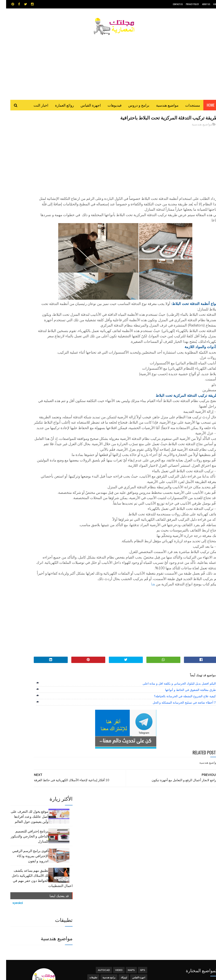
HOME (209, 4)
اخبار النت (35, 108)
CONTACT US (172, 4)
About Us (200, 4)
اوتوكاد (118, 885)
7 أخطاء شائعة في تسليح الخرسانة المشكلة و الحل (178, 776)
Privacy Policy (186, 4)
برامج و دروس (133, 108)
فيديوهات (108, 108)
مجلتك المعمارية (188, 975)
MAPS (125, 878)
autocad (98, 878)
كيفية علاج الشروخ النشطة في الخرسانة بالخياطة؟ (179, 770)
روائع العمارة (58, 108)
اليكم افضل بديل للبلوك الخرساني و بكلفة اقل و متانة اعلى (173, 757)
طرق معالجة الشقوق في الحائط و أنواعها (184, 763)
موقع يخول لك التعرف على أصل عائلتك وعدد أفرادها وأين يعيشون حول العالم (23, 142)
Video (113, 878)
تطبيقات (87, 885)
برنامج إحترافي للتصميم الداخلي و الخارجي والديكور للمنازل (23, 162)
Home (205, 108)
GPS (136, 878)
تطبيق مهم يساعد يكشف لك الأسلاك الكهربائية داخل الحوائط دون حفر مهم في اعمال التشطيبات (36, 204)
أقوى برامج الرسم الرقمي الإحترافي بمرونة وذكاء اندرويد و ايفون (24, 182)
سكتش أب (117, 892)
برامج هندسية (103, 885)
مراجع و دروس (132, 900)
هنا (147, 658)
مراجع (87, 892)
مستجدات (186, 108)
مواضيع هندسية (161, 108)
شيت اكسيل (101, 892)
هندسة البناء (94, 900)
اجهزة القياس (85, 108)
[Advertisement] (108, 67)
